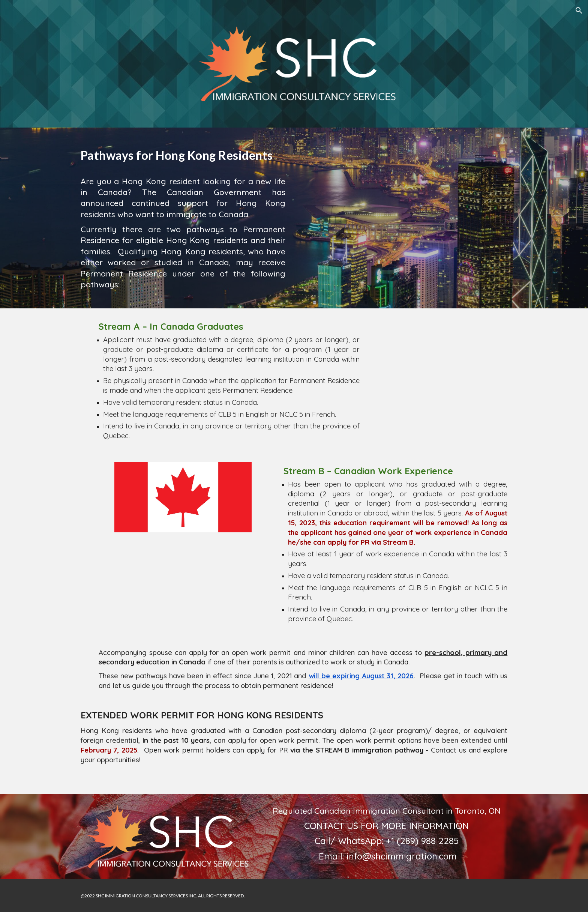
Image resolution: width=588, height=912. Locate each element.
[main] (183, 154)
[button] (579, 11)
